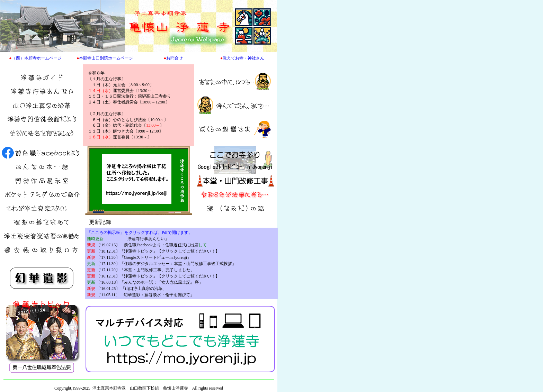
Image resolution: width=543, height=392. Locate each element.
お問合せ (175, 58)
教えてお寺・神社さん (243, 58)
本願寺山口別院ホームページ (106, 58)
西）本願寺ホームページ (39, 58)
